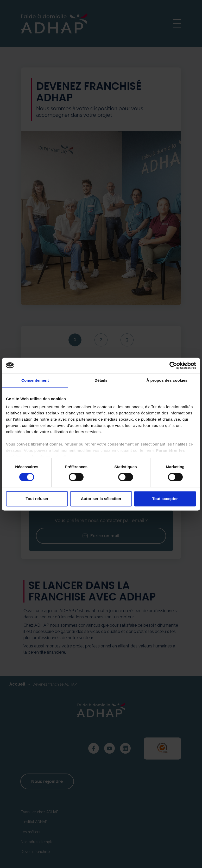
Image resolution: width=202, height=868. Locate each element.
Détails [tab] (101, 380)
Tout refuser (37, 499)
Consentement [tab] (35, 380)
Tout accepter (165, 499)
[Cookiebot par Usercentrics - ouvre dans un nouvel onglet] (173, 365)
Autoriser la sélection (101, 499)
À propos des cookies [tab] (167, 380)
